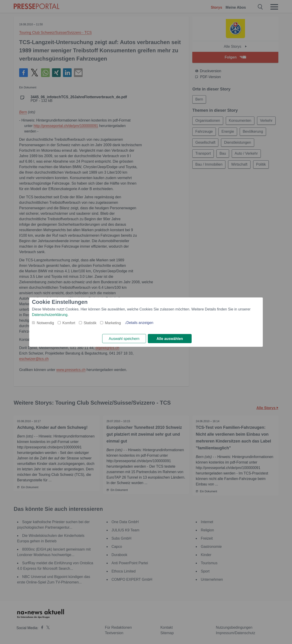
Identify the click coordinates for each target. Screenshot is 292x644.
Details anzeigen (140, 323)
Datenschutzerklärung (50, 315)
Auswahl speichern (124, 339)
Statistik (90, 323)
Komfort (69, 323)
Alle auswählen (170, 339)
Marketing (113, 323)
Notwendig (45, 323)
